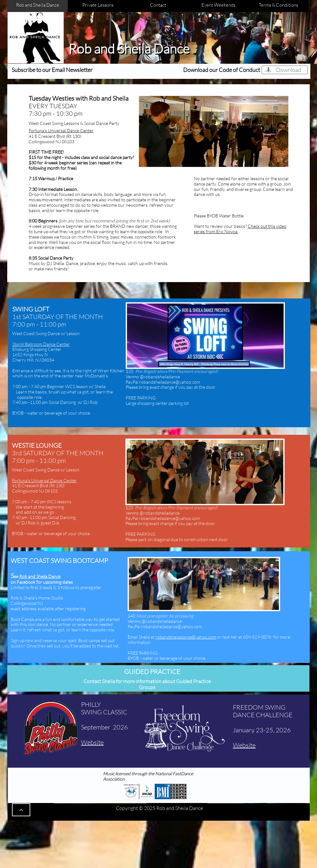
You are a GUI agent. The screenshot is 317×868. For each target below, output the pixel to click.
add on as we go (39, 512)
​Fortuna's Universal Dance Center (61, 130)
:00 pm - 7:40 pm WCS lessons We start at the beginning (42, 504)
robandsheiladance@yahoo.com (186, 637)
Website (244, 745)
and (19, 512)
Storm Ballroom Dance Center (41, 344)
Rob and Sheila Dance (40, 576)
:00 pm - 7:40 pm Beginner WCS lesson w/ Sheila (59, 389)
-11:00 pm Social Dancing (53, 402)
